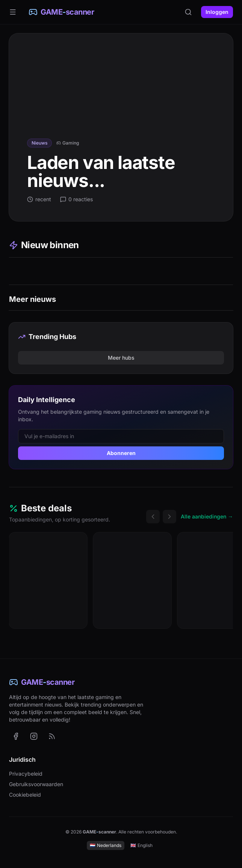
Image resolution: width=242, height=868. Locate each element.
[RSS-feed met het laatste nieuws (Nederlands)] (52, 736)
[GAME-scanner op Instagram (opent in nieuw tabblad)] (34, 736)
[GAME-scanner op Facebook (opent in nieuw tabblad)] (16, 736)
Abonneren (121, 453)
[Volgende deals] (169, 517)
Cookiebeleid (25, 795)
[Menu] (13, 12)
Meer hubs (121, 358)
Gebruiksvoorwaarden (36, 784)
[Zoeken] (188, 12)
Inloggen (217, 12)
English (141, 845)
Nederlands (106, 845)
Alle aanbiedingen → (207, 516)
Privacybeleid (26, 774)
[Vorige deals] (153, 517)
